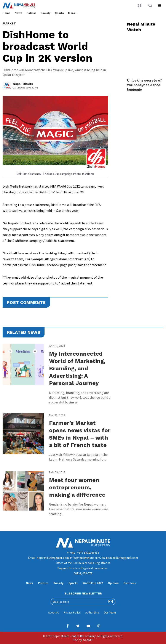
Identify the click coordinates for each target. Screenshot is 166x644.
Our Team (110, 613)
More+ (72, 13)
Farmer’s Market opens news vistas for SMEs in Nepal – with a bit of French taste (80, 434)
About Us (53, 613)
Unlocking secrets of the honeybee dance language (144, 85)
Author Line (92, 613)
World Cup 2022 (93, 583)
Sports (59, 13)
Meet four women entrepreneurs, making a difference (77, 487)
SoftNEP (88, 640)
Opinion (113, 583)
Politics (31, 13)
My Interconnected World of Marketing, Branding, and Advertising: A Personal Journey (77, 368)
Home (6, 13)
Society (46, 13)
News (18, 13)
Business (130, 583)
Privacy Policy (72, 613)
